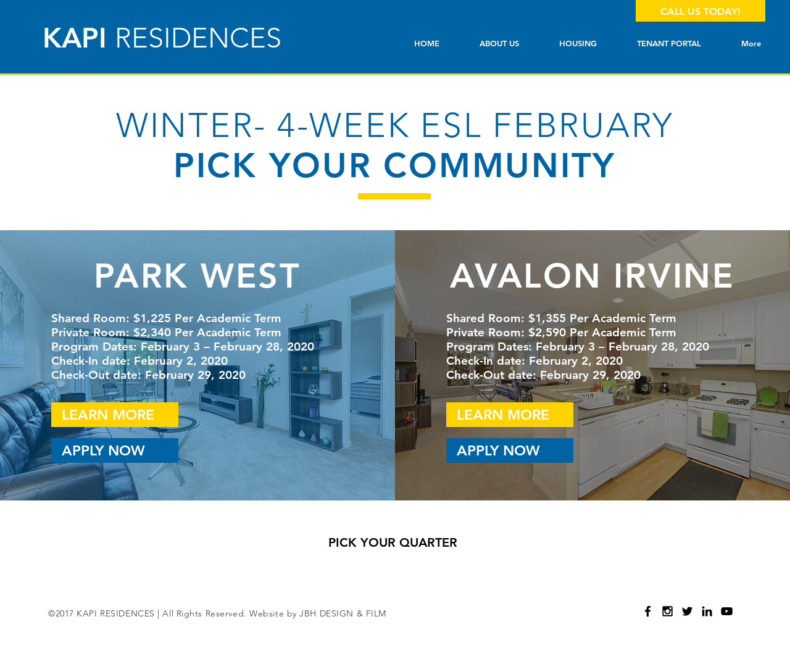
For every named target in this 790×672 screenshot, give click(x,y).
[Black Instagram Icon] (667, 611)
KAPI (162, 38)
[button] (578, 44)
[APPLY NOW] (115, 450)
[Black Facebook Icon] (648, 611)
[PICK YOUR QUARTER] (393, 542)
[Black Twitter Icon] (687, 611)
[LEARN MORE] (115, 415)
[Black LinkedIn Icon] (707, 611)
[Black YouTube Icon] (727, 611)
